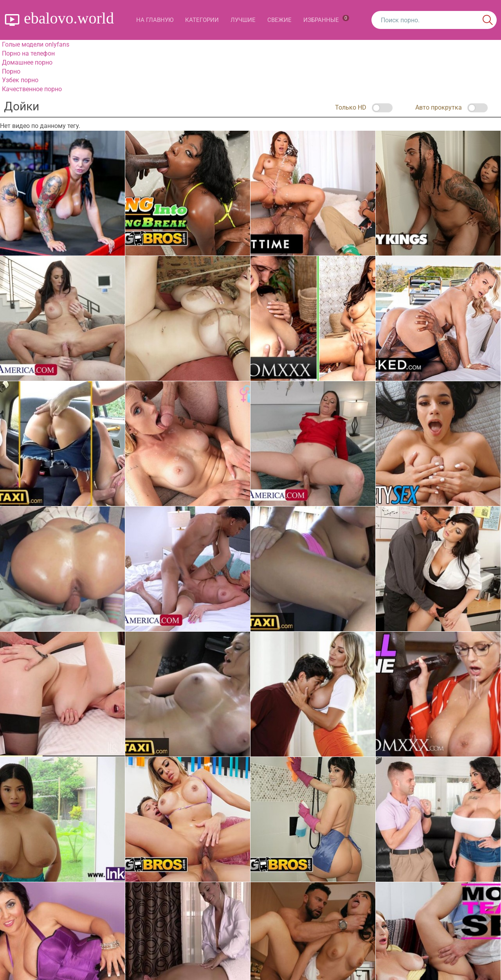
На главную (155, 20)
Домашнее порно (27, 62)
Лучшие (243, 20)
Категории (202, 20)
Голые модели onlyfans (36, 44)
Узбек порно (20, 80)
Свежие (279, 20)
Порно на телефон (28, 53)
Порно (11, 71)
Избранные (326, 19)
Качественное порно (32, 89)
